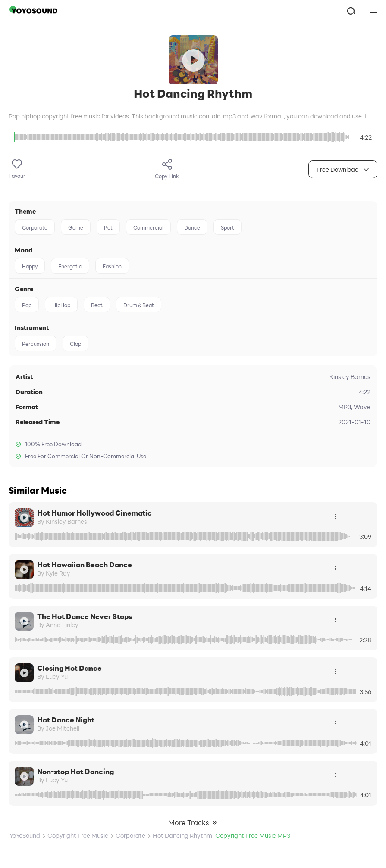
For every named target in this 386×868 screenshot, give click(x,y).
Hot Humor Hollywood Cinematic (94, 513)
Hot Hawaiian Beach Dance (85, 565)
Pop (27, 305)
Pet (108, 227)
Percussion (36, 344)
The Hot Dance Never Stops (85, 616)
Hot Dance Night (66, 720)
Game (76, 227)
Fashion (112, 266)
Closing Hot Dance (69, 668)
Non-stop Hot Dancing (75, 771)
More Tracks (193, 823)
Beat (97, 305)
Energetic (70, 266)
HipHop (61, 305)
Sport (228, 227)
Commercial (148, 227)
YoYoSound (25, 835)
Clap (75, 344)
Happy (30, 266)
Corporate (35, 227)
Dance (192, 227)
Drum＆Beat (139, 305)
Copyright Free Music (78, 835)
